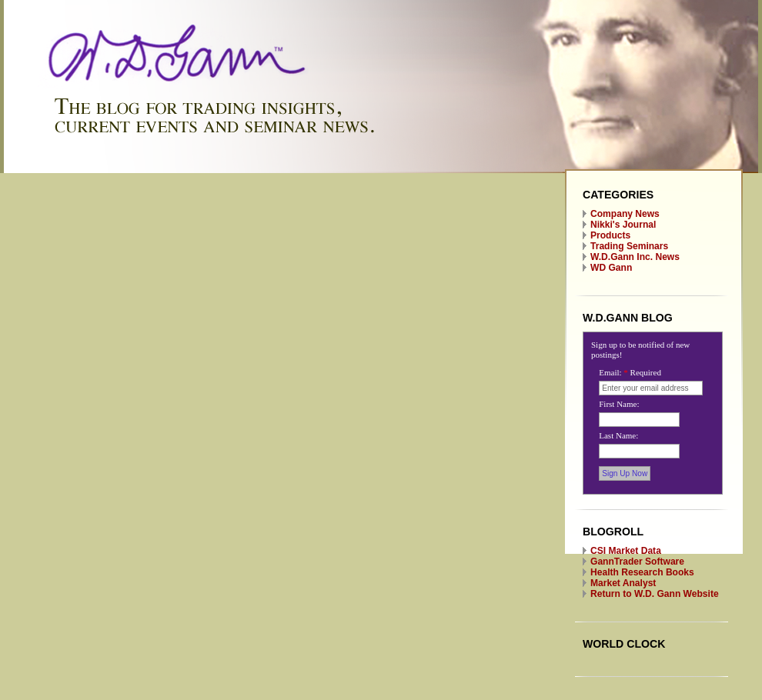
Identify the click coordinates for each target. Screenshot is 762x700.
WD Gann (611, 268)
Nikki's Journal (623, 225)
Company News (625, 214)
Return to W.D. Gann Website (655, 594)
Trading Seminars (629, 246)
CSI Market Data (626, 551)
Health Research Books (642, 572)
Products (610, 235)
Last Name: (618, 435)
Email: (630, 372)
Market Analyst (623, 583)
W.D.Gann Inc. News (635, 257)
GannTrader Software (637, 562)
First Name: (619, 404)
